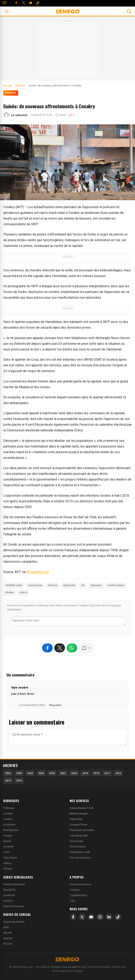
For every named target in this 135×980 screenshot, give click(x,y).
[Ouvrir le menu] (7, 11)
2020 (74, 773)
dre (83, 585)
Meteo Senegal (79, 814)
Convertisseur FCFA (81, 808)
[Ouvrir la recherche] (129, 11)
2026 (8, 773)
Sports (7, 841)
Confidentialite (78, 895)
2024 (30, 773)
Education (96, 585)
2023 (41, 773)
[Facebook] (16, 3)
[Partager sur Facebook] (47, 648)
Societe (8, 814)
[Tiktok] (38, 3)
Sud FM (8, 938)
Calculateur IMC (79, 836)
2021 (63, 773)
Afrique (11, 93)
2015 (8, 781)
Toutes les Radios (14, 922)
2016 (118, 773)
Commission (35, 585)
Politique (9, 808)
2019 (85, 773)
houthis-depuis (116, 585)
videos (23, 592)
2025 (19, 773)
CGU (72, 901)
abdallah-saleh (14, 585)
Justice (8, 819)
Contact (75, 890)
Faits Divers (10, 858)
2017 (107, 773)
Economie (9, 825)
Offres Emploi (78, 847)
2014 (19, 781)
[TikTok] (118, 917)
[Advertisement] (68, 50)
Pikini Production (14, 906)
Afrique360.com (38, 572)
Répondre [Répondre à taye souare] (55, 705)
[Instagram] (100, 917)
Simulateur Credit (80, 852)
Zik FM (7, 933)
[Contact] (4, 3)
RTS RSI (8, 944)
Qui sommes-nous (80, 884)
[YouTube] (31, 3)
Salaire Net (76, 819)
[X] (82, 917)
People (8, 836)
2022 (52, 773)
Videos (7, 863)
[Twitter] (23, 3)
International (11, 830)
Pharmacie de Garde (82, 830)
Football (8, 847)
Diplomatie (69, 585)
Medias (10, 592)
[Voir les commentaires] (86, 648)
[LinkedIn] (109, 917)
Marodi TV (9, 890)
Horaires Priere (78, 825)
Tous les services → (81, 858)
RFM (6, 927)
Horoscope (76, 841)
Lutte (6, 852)
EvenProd (9, 895)
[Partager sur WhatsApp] (72, 648)
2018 (96, 773)
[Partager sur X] (60, 648)
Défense (53, 585)
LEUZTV (8, 901)
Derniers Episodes (14, 884)
